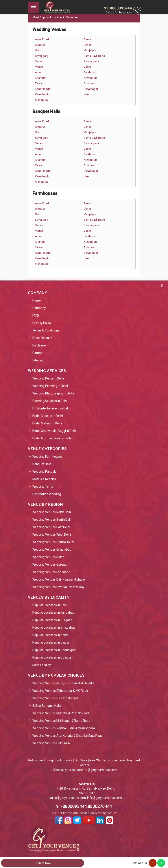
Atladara (89, 83)
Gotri (38, 50)
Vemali (39, 67)
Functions (119, 760)
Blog (50, 760)
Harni (87, 94)
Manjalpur (90, 50)
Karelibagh (42, 94)
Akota (88, 39)
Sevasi (39, 61)
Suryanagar (91, 89)
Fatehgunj (90, 72)
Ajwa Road (42, 39)
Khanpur (40, 78)
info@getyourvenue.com (104, 798)
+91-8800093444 (117, 8)
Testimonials (64, 760)
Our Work (81, 760)
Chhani (88, 45)
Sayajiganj (42, 56)
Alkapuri (40, 45)
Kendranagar (43, 89)
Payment (134, 760)
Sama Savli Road (94, 56)
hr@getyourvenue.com (101, 770)
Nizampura (91, 78)
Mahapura (41, 100)
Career (85, 765)
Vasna (88, 67)
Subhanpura (91, 61)
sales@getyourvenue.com (68, 798)
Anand (39, 72)
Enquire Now (43, 863)
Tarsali (39, 83)
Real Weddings (100, 760)
